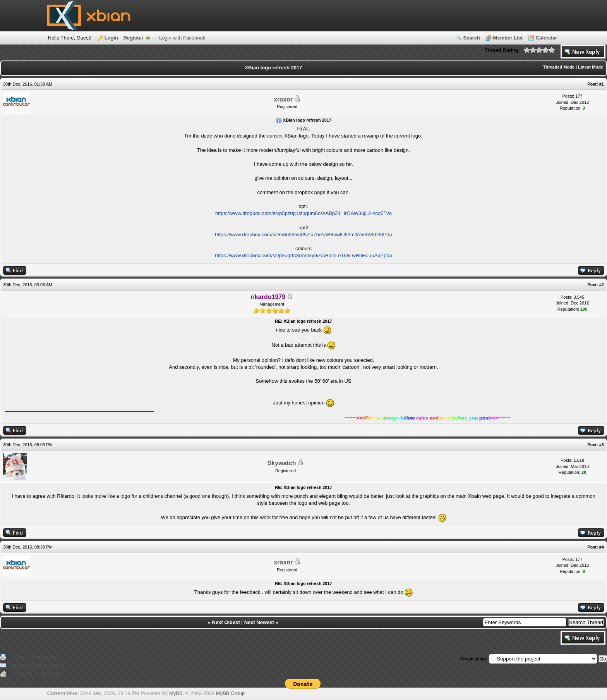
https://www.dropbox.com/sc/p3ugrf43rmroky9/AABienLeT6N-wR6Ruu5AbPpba (303, 255)
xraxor (283, 99)
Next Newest (259, 622)
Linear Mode (591, 67)
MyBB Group (230, 693)
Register (134, 38)
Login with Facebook (182, 38)
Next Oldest (226, 622)
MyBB (176, 693)
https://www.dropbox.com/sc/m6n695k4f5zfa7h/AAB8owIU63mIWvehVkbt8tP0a (303, 235)
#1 (602, 84)
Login (111, 38)
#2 (602, 285)
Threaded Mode (559, 67)
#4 (602, 547)
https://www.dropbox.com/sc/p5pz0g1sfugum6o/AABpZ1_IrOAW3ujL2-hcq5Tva (303, 213)
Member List (508, 38)
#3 (602, 445)
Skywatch (282, 463)
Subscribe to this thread (37, 674)
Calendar (547, 38)
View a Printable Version (37, 657)
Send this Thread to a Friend (37, 665)
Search (472, 38)
